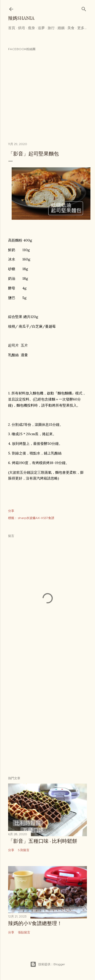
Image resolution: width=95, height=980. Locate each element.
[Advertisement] (48, 716)
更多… (82, 28)
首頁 (12, 28)
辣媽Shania (21, 18)
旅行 (51, 28)
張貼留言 (24, 932)
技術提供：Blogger (48, 964)
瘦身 (31, 28)
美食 (71, 28)
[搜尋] (84, 8)
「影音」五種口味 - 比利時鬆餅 (43, 841)
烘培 (22, 28)
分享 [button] (11, 511)
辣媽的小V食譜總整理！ (35, 923)
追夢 (41, 28)
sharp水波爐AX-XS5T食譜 (36, 518)
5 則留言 (24, 850)
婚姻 (61, 28)
